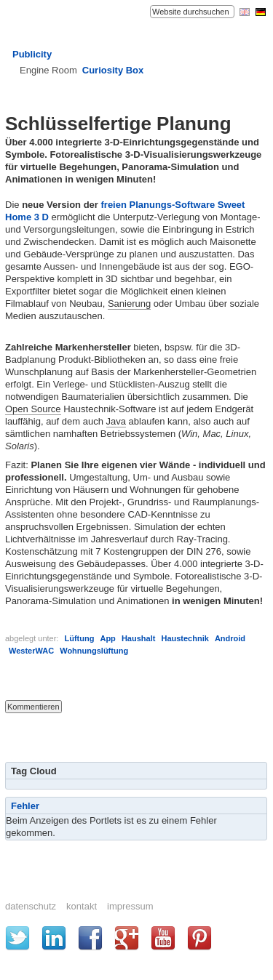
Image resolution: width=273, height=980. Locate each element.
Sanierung (129, 304)
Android (230, 638)
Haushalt (138, 638)
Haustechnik (185, 638)
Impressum (130, 906)
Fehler (25, 806)
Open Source (33, 409)
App (107, 638)
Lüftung (79, 638)
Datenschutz (31, 906)
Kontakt (82, 906)
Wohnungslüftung (94, 651)
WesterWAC (31, 651)
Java (116, 421)
